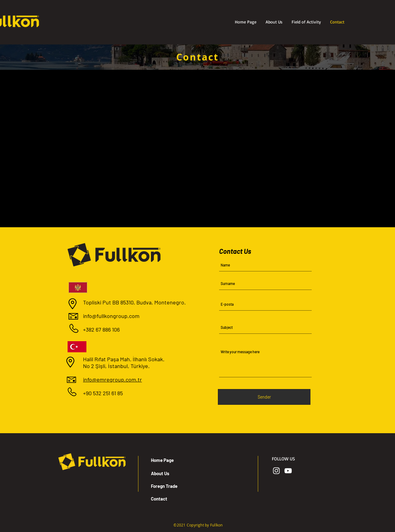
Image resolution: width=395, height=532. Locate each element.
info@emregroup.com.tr (112, 379)
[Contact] (173, 499)
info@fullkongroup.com (111, 316)
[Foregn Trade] (173, 486)
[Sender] (264, 397)
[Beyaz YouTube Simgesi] (288, 471)
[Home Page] (173, 460)
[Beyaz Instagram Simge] (276, 471)
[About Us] (173, 473)
